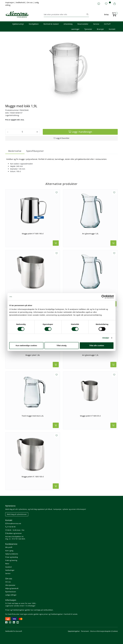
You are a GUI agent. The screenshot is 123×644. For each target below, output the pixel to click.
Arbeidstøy (68, 24)
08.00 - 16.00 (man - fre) (15, 530)
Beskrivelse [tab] (15, 151)
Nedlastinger (10, 570)
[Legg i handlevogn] (80, 132)
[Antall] (22, 132)
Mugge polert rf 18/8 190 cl (33, 234)
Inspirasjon (10, 2)
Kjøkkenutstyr (18, 24)
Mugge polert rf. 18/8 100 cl (33, 477)
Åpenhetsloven (11, 592)
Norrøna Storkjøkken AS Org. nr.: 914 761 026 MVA (15, 538)
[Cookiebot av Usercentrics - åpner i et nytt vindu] (103, 297)
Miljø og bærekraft (12, 588)
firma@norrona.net (13, 523)
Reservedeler (83, 24)
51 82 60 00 (10, 527)
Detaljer (106, 338)
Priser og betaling (12, 557)
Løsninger (75, 29)
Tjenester (88, 29)
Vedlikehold (21, 2)
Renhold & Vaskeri (51, 24)
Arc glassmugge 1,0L (90, 234)
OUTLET (107, 24)
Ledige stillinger (11, 595)
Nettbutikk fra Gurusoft (14, 631)
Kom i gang (9, 551)
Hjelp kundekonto (12, 554)
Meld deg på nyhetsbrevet (17, 514)
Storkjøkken (34, 24)
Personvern (85, 631)
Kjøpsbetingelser (74, 631)
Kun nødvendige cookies (26, 345)
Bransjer (100, 29)
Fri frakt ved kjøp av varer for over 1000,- (21, 603)
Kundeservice (11, 544)
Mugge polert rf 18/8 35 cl (90, 416)
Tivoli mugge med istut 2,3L (33, 416)
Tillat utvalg (61, 345)
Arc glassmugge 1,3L (90, 355)
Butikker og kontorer (14, 533)
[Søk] (65, 15)
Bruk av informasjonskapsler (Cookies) (104, 631)
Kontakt (112, 29)
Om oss (30, 2)
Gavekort (9, 567)
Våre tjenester (10, 585)
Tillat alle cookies (97, 345)
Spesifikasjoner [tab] (35, 151)
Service (96, 24)
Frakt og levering (11, 560)
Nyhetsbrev (10, 506)
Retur (7, 564)
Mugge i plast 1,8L (33, 355)
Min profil (9, 547)
